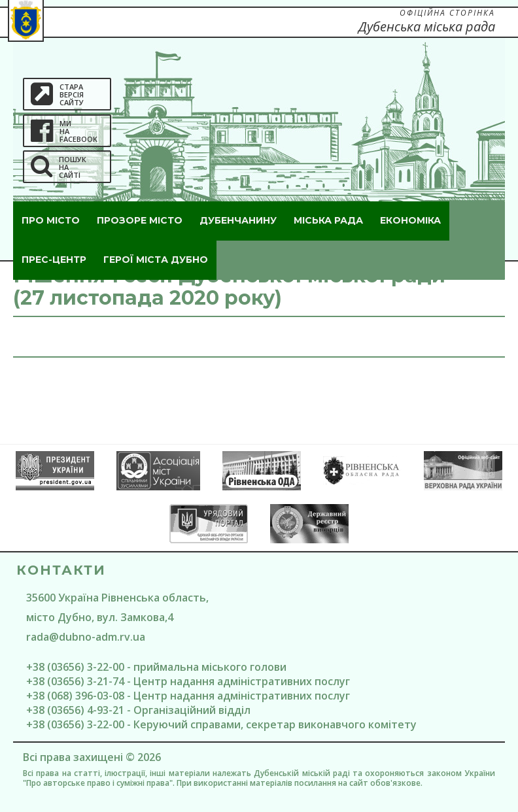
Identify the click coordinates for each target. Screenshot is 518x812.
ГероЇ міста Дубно (156, 260)
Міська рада (328, 220)
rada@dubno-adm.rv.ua (86, 637)
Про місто (51, 220)
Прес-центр (54, 260)
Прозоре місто (140, 220)
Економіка (410, 220)
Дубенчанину (238, 220)
